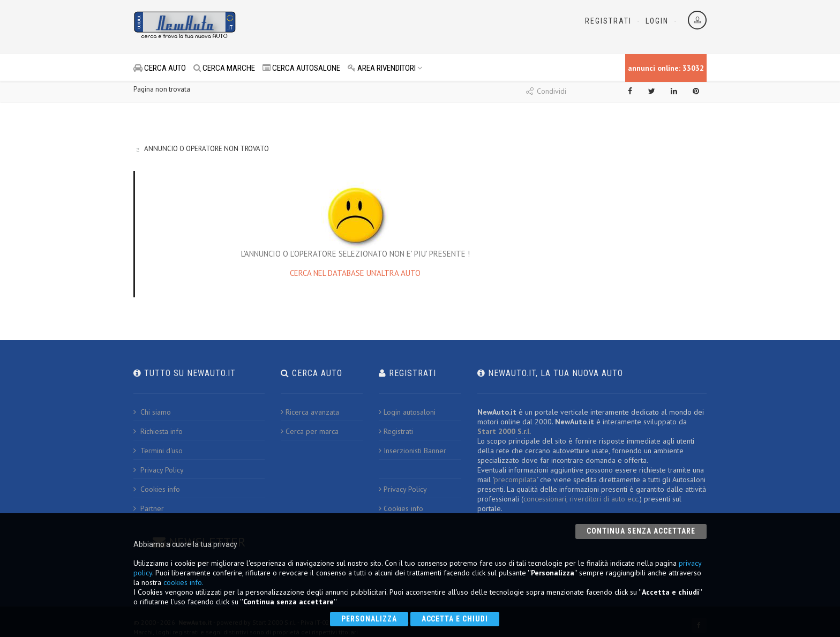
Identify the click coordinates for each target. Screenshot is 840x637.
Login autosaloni (407, 412)
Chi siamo (152, 412)
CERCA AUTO (160, 68)
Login (657, 21)
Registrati (608, 21)
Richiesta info (158, 431)
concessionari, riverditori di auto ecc (581, 499)
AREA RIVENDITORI (385, 68)
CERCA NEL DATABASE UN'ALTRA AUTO (355, 273)
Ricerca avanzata (310, 412)
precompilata (515, 479)
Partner (149, 508)
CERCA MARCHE (224, 68)
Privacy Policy (159, 470)
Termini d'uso (158, 451)
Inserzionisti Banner (412, 451)
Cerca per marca (310, 431)
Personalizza (369, 619)
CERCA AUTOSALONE (301, 68)
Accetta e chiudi (455, 619)
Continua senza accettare (641, 531)
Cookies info (157, 489)
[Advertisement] (372, 27)
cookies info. (183, 582)
